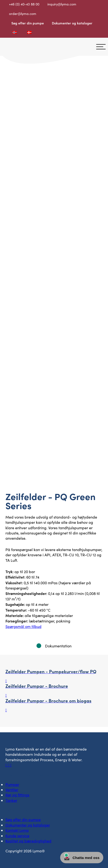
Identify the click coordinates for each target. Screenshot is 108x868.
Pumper (12, 784)
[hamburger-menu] (101, 47)
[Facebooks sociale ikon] (7, 765)
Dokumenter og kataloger (72, 23)
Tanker (11, 800)
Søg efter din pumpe (28, 23)
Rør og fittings (17, 795)
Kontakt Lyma (17, 830)
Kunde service (17, 836)
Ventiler (12, 790)
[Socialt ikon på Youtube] (11, 765)
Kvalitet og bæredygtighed (28, 841)
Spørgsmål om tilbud (23, 626)
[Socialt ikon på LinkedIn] (9, 765)
